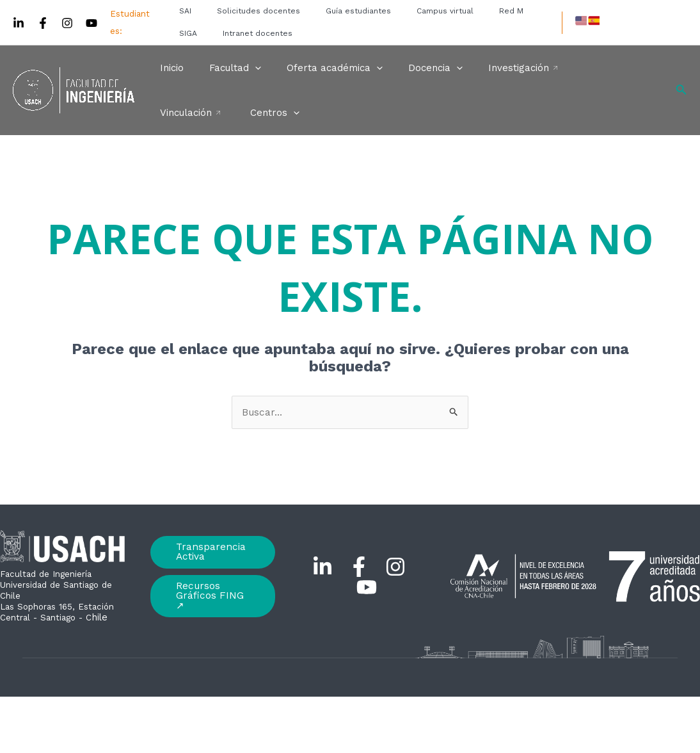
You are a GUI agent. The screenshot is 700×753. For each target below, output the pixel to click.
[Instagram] (67, 23)
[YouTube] (91, 23)
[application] (245, 68)
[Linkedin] (19, 23)
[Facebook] (43, 23)
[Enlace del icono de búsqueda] (681, 91)
